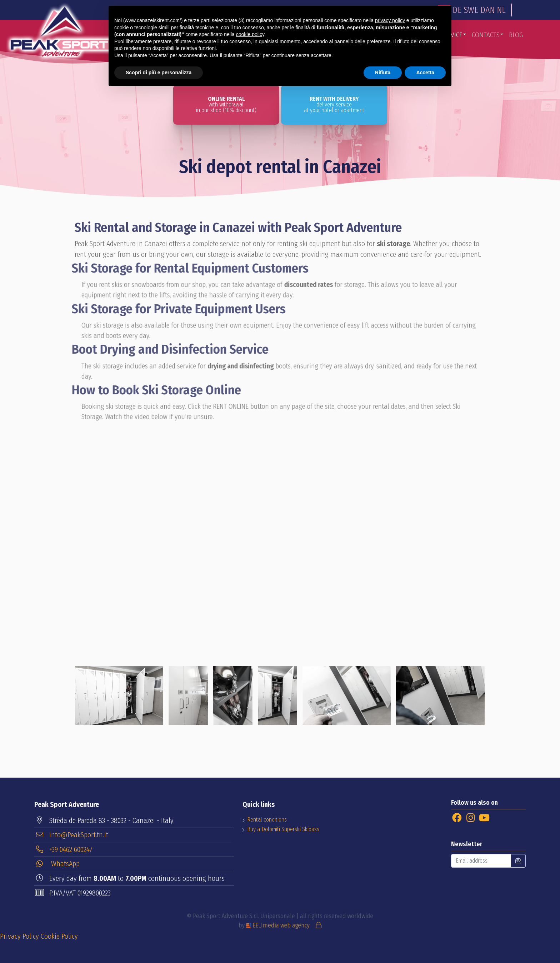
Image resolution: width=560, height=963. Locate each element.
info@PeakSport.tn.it (72, 834)
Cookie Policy (59, 936)
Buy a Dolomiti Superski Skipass (283, 829)
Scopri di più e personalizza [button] (159, 73)
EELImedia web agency (279, 924)
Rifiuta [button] (383, 73)
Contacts (486, 35)
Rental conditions (267, 820)
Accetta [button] (425, 73)
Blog (516, 35)
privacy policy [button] (390, 20)
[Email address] (481, 861)
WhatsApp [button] (57, 864)
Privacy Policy (19, 936)
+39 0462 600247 (64, 849)
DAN (487, 10)
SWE (471, 10)
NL (501, 10)
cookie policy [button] (250, 34)
